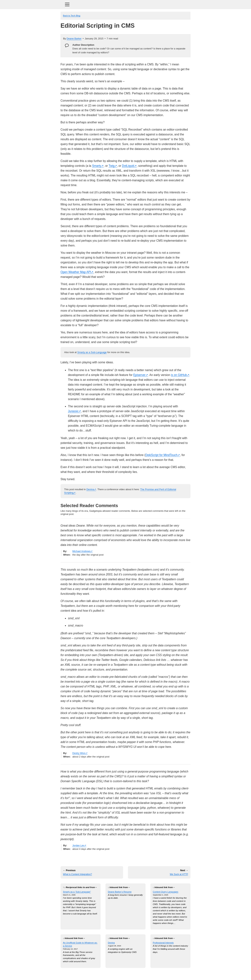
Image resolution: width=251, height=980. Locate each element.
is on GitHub (179, 375)
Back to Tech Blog (72, 16)
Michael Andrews (82, 551)
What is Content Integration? (77, 874)
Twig (112, 166)
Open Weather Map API (76, 272)
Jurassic (73, 411)
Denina (90, 489)
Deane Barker (74, 39)
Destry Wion (79, 753)
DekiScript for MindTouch (161, 455)
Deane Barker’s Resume (120, 892)
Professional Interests (163, 943)
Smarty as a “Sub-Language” (77, 892)
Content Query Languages (166, 892)
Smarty (97, 166)
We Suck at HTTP (179, 874)
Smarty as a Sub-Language (92, 352)
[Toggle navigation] (125, 4)
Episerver (139, 375)
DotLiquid (128, 166)
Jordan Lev (78, 845)
